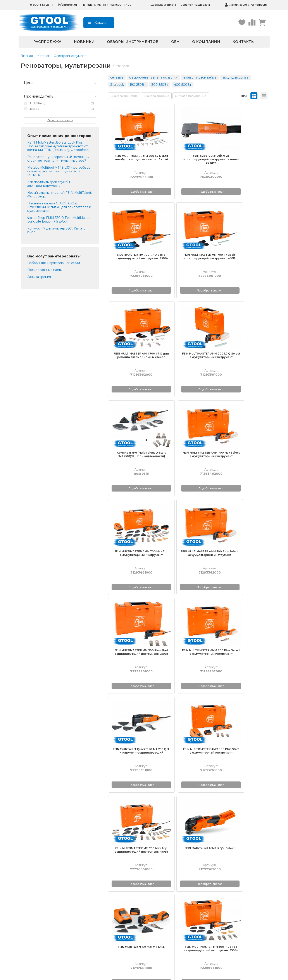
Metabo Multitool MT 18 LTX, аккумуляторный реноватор (242, 669)
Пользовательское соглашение (173, 910)
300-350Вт (160, 85)
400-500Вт (183, 85)
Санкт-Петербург (163, 929)
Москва (155, 934)
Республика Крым (107, 939)
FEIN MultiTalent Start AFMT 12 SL (188, 582)
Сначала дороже (156, 96)
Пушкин (155, 939)
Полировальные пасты (54, 889)
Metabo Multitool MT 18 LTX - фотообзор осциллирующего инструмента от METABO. (59, 171)
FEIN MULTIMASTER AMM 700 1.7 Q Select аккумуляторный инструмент (242, 235)
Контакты (244, 42)
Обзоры (99, 889)
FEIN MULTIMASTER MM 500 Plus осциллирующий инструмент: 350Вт (134, 671)
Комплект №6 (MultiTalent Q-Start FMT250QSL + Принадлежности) (134, 322)
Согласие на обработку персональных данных (167, 894)
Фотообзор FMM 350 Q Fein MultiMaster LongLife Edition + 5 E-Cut (59, 220)
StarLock (117, 85)
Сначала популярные (191, 96)
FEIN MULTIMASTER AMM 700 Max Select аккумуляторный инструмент (188, 322)
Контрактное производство (227, 884)
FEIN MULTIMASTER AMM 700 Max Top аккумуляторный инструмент (242, 322)
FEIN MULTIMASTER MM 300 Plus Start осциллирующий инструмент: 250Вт (188, 409)
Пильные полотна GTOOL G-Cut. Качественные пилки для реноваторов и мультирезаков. (59, 207)
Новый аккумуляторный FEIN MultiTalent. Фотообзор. (60, 194)
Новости (156, 879)
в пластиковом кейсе (200, 77)
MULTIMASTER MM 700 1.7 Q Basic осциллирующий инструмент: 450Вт (242, 148)
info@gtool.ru (68, 5)
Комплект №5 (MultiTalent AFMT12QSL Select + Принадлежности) (242, 758)
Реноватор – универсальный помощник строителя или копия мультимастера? (58, 159)
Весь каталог (47, 899)
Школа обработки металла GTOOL (114, 896)
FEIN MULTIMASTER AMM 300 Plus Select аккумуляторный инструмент (242, 409)
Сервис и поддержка (195, 5)
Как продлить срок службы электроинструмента (49, 184)
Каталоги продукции (109, 874)
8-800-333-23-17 (53, 925)
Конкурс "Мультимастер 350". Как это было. (56, 230)
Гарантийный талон (221, 879)
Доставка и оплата (163, 5)
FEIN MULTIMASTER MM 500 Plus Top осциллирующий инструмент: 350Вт (242, 583)
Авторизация (239, 5)
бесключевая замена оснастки (153, 77)
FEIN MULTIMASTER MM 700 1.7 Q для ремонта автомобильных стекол (134, 754)
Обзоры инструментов (133, 42)
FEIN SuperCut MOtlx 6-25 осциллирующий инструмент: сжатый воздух (188, 147)
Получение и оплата (221, 874)
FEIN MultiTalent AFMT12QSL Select (134, 582)
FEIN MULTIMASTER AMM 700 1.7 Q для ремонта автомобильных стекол (188, 235)
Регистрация (259, 5)
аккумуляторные (235, 77)
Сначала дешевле (124, 96)
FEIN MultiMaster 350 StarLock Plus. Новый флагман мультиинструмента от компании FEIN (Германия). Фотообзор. (58, 146)
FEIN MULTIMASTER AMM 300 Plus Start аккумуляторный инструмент (188, 496)
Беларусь (100, 929)
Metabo (61, 109)
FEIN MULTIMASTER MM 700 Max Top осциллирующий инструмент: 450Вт (242, 496)
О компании (206, 42)
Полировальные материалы (58, 879)
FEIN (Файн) (61, 103)
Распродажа (47, 42)
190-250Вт (138, 85)
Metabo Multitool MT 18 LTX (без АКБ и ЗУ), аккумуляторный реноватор (188, 671)
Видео (98, 884)
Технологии (102, 879)
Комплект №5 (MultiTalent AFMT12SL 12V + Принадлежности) (188, 758)
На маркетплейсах (107, 934)
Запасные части (52, 904)
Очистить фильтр (60, 120)
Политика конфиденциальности (166, 886)
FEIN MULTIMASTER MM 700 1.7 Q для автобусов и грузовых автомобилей (134, 148)
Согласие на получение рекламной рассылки (167, 903)
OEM (175, 42)
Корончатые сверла (52, 894)
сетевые (117, 77)
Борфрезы (45, 884)
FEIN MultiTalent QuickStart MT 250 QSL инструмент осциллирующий (134, 496)
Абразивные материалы (55, 874)
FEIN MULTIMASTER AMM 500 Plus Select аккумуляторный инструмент (133, 409)
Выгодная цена (105, 903)
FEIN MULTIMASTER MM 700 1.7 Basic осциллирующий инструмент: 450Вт (134, 235)
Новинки (84, 42)
